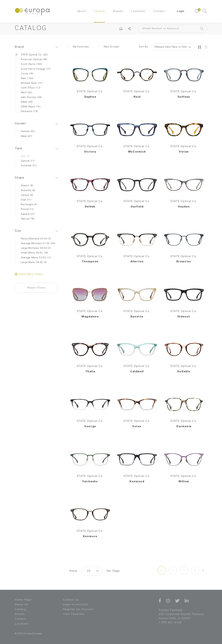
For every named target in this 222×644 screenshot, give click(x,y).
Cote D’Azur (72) (28, 88)
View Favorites (74, 614)
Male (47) (23, 136)
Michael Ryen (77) (29, 83)
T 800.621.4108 (170, 623)
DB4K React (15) (28, 107)
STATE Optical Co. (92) (31, 55)
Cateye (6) (24, 195)
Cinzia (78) (24, 74)
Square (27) (25, 214)
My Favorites (78, 47)
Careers (20, 619)
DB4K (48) (24, 102)
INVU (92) (23, 93)
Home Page (23, 600)
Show (73, 571)
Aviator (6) (24, 186)
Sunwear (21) (26, 166)
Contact (159, 11)
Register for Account (78, 609)
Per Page (113, 571)
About (82, 11)
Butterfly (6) (25, 190)
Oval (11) (23, 200)
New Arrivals (108, 47)
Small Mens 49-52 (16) (31, 253)
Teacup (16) (25, 219)
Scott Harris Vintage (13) (33, 69)
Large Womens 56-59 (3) (33, 248)
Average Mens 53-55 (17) (33, 258)
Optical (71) (25, 161)
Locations (138, 11)
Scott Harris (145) (29, 64)
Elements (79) (26, 111)
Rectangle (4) (26, 205)
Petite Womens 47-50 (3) (33, 239)
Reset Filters (37, 288)
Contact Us (71, 600)
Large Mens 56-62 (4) (31, 262)
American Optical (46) (31, 60)
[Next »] (203, 570)
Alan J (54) (24, 78)
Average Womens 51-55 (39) (35, 243)
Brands (118, 11)
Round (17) (24, 209)
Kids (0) (22, 156)
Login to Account (76, 605)
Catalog (99, 11)
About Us (22, 605)
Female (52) (25, 131)
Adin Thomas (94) (28, 97)
